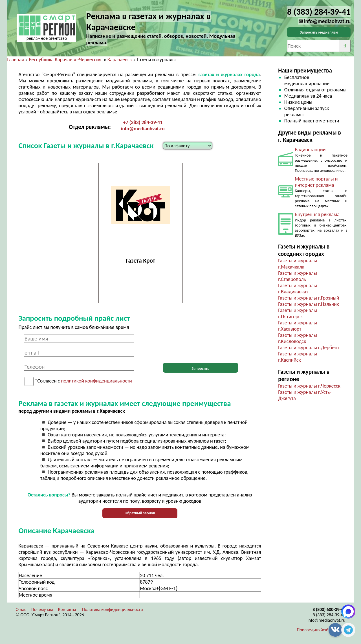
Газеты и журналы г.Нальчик (309, 304)
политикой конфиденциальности (97, 381)
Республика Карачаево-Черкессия (65, 60)
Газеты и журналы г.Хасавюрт (298, 326)
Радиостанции (310, 150)
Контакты (67, 609)
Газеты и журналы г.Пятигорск (298, 313)
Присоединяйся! (313, 630)
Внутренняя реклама (317, 214)
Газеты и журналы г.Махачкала (298, 264)
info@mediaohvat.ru (143, 129)
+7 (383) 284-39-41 (143, 122)
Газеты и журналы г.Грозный (309, 298)
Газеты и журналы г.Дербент (309, 348)
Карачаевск (120, 60)
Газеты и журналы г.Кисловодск (298, 338)
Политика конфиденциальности (113, 609)
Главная (16, 60)
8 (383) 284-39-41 (329, 615)
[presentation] (201, 346)
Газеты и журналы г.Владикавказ (298, 289)
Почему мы (42, 609)
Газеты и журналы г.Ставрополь (298, 276)
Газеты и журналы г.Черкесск (309, 386)
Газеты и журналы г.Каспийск (298, 357)
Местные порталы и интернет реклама (316, 182)
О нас (21, 609)
